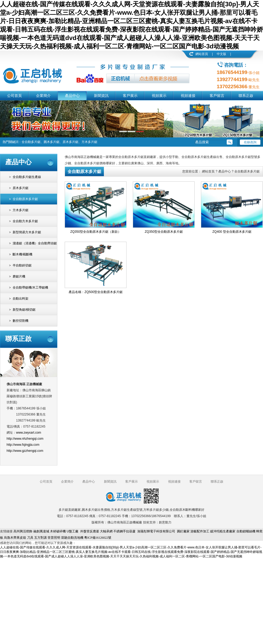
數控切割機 (21, 321)
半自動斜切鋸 (22, 265)
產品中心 (72, 96)
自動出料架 (21, 299)
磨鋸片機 (19, 276)
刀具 (30, 538)
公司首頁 (14, 96)
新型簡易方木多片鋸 (27, 232)
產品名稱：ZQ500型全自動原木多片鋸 (96, 292)
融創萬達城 (41, 531)
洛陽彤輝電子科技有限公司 (156, 531)
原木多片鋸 (21, 188)
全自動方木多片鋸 (25, 221)
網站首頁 (202, 54)
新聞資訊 (101, 96)
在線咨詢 (250, 142)
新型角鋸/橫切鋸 (24, 310)
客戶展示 (130, 96)
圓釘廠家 (183, 531)
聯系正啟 (246, 96)
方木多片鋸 (21, 210)
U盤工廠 (72, 531)
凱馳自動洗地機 (72, 538)
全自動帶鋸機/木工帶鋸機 (30, 288)
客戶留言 (217, 96)
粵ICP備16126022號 (98, 538)
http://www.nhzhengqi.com (25, 439)
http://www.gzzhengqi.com (25, 451)
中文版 (221, 54)
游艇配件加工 (200, 531)
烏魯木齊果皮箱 (15, 538)
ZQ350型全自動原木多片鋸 (164, 232)
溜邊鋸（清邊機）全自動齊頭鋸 (35, 243)
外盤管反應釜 (90, 531)
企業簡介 (43, 96)
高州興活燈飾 (23, 531)
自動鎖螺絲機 (246, 531)
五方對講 (41, 538)
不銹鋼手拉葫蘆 (124, 531)
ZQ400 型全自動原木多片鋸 (232, 232)
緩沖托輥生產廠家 (223, 531)
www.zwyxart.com (29, 433)
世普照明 (54, 538)
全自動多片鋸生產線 (27, 177)
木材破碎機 (58, 531)
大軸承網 (106, 531)
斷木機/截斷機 (22, 254)
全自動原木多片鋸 (25, 199)
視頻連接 (188, 96)
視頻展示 (159, 96)
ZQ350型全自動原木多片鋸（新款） (96, 232)
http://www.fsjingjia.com (23, 445)
